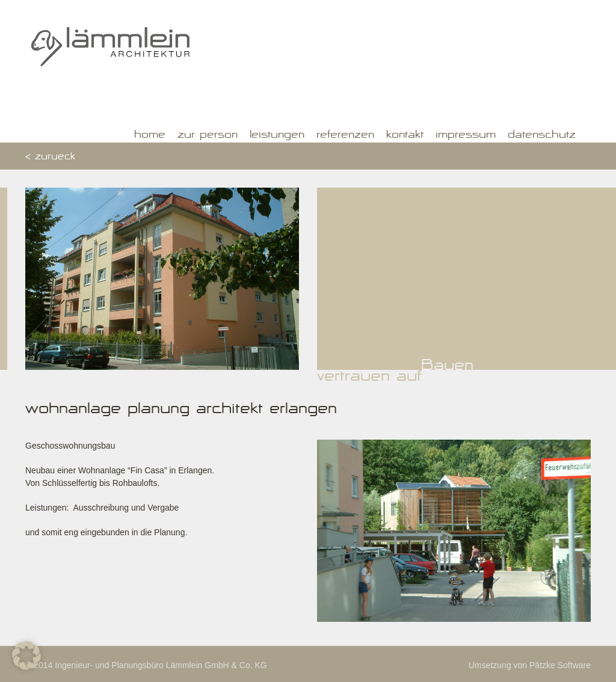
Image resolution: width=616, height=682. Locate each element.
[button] (26, 656)
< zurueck (50, 158)
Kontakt (405, 136)
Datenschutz (542, 136)
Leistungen (277, 136)
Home (150, 136)
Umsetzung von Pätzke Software (530, 665)
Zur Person (208, 136)
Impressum (466, 136)
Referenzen (345, 136)
